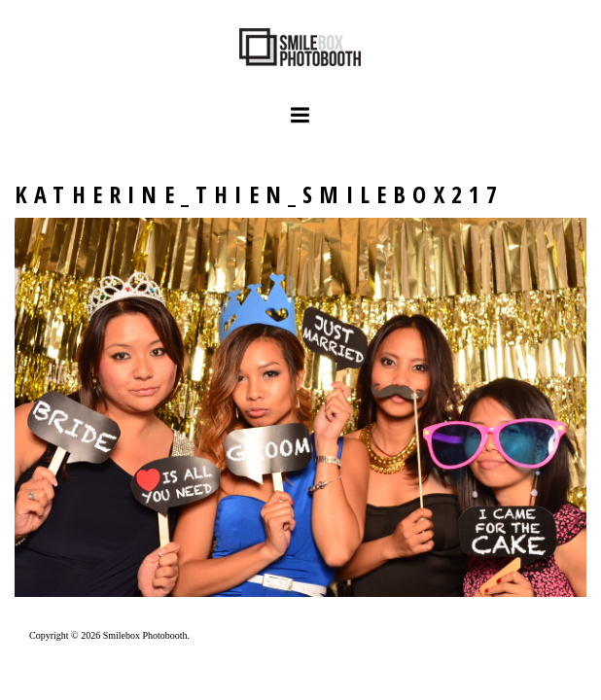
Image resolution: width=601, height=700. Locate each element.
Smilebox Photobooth (145, 635)
